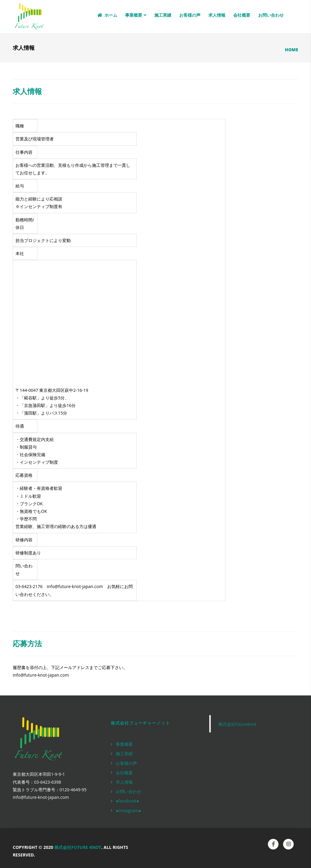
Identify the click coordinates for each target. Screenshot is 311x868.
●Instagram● (128, 811)
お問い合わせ (271, 15)
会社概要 (242, 15)
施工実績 (163, 15)
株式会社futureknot (238, 724)
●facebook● (127, 801)
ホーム (107, 15)
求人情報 (217, 15)
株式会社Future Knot (78, 847)
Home (292, 50)
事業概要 (136, 15)
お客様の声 (190, 15)
